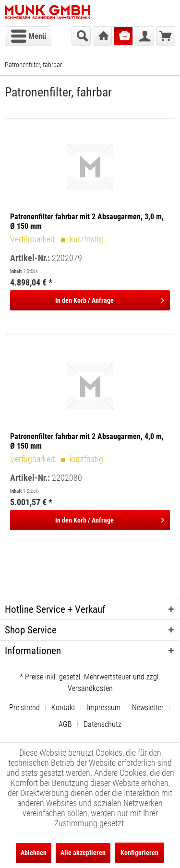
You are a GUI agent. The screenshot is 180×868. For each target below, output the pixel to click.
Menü (29, 35)
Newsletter (148, 707)
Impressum (104, 707)
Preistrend (24, 707)
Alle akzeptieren (83, 853)
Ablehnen (34, 853)
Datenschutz (102, 724)
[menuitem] (28, 36)
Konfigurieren (139, 853)
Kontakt (63, 707)
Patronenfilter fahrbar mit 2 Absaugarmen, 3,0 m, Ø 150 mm (87, 221)
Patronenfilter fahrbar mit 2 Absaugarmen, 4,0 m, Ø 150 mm (87, 441)
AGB (65, 724)
